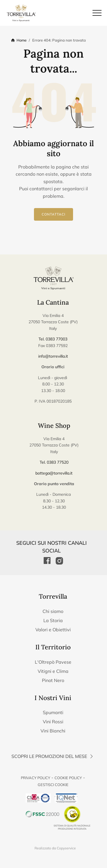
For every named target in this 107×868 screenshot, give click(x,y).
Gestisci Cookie (53, 785)
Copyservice (66, 848)
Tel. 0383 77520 (54, 462)
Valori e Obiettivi (53, 630)
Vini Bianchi (53, 731)
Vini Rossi (53, 722)
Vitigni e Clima (53, 671)
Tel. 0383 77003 (53, 339)
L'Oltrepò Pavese (53, 662)
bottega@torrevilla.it (54, 473)
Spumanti (53, 712)
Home (22, 40)
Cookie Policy (68, 778)
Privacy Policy (36, 778)
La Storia (53, 620)
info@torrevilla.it (53, 356)
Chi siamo (53, 611)
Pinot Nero (53, 680)
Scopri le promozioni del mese (53, 756)
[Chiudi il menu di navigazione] (97, 13)
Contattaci (53, 214)
